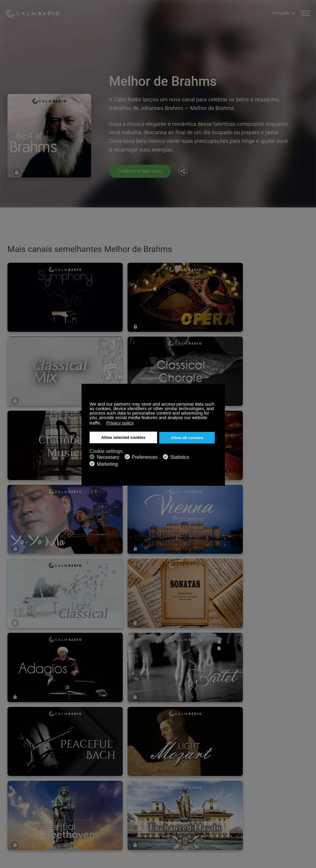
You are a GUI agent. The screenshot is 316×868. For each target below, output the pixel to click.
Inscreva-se (86, 770)
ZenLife (82, 780)
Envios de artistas (92, 789)
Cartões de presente (25, 780)
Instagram (306, 769)
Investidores (157, 799)
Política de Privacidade (97, 799)
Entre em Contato (162, 770)
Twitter (286, 769)
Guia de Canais (159, 789)
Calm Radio (37, 12)
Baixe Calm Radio (162, 780)
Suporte (13, 770)
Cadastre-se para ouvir (142, 171)
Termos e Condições (25, 799)
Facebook (267, 769)
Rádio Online (18, 789)
